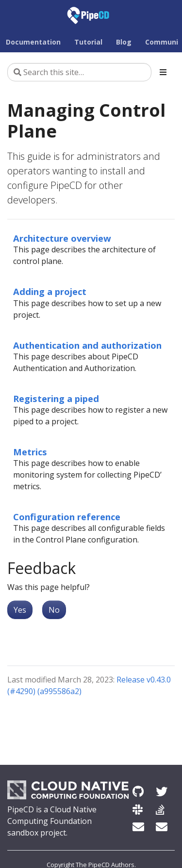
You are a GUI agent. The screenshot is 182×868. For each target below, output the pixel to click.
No (54, 610)
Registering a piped (56, 398)
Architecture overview (62, 238)
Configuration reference (67, 517)
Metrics (30, 452)
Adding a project (50, 291)
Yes (20, 610)
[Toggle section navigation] (163, 72)
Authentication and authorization (87, 345)
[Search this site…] (79, 72)
